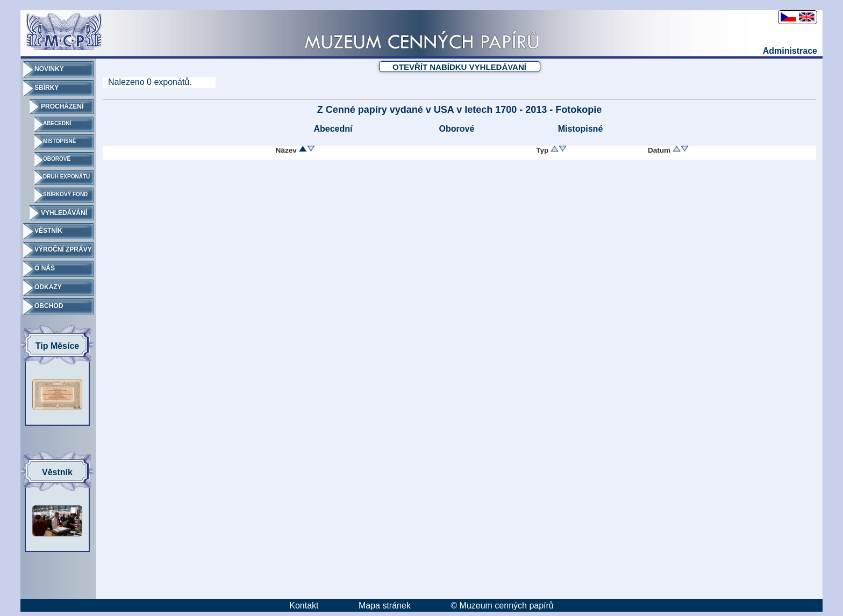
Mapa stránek (385, 606)
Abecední (333, 129)
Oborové (457, 129)
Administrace (790, 51)
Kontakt (304, 606)
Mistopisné (581, 129)
